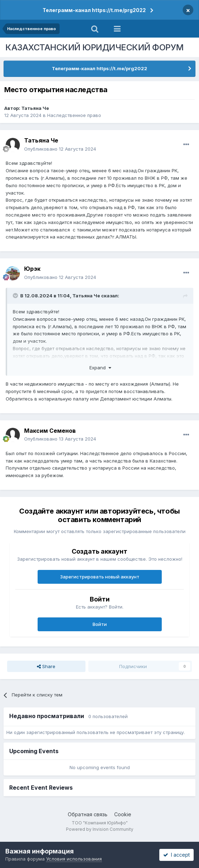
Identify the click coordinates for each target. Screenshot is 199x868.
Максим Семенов (50, 431)
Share (46, 666)
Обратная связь (88, 814)
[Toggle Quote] (16, 296)
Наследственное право (74, 115)
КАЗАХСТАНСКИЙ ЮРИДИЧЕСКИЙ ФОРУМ (95, 47)
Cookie (123, 814)
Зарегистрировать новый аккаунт (100, 577)
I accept (176, 855)
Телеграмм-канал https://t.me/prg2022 (94, 10)
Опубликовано (60, 149)
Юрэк (32, 269)
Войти (100, 624)
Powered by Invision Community (100, 829)
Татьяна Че (35, 108)
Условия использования (74, 859)
